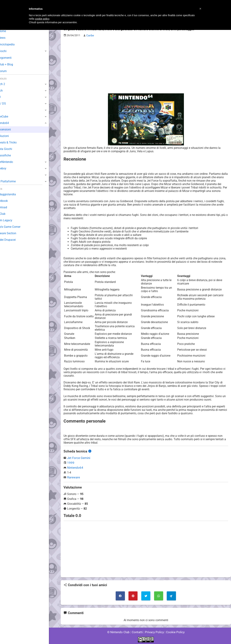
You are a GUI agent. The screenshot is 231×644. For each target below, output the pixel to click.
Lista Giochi (13, 149)
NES (6, 175)
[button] (200, 9)
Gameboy (9, 168)
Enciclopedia (13, 44)
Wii (5, 110)
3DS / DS (9, 104)
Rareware (73, 477)
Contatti (138, 631)
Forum (9, 71)
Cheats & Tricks (16, 142)
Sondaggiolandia (14, 194)
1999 (70, 462)
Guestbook (10, 201)
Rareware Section (14, 233)
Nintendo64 (75, 467)
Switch (7, 91)
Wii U (6, 97)
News (9, 38)
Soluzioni (12, 136)
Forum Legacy (12, 220)
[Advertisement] (146, 65)
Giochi (9, 51)
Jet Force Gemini (78, 457)
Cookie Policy (174, 631)
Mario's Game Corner (16, 227)
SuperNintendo (12, 162)
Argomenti (12, 58)
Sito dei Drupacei (14, 240)
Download (9, 207)
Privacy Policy (154, 631)
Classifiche (13, 155)
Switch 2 (8, 84)
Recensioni (13, 129)
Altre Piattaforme (14, 181)
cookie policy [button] (42, 19)
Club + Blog (12, 64)
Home (9, 31)
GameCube (10, 116)
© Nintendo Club (120, 631)
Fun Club (8, 214)
